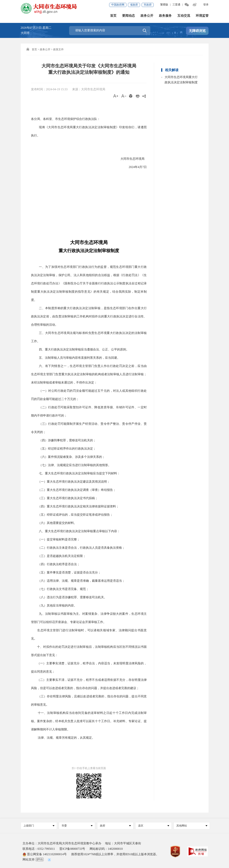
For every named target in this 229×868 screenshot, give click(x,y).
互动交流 (184, 16)
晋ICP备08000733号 (72, 849)
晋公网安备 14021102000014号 (45, 854)
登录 (206, 5)
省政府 (134, 5)
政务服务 (165, 16)
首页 (113, 16)
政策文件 (58, 49)
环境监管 (202, 16)
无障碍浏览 (197, 31)
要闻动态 (128, 16)
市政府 (148, 5)
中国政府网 (118, 5)
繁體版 (164, 5)
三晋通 (176, 5)
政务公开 (147, 16)
